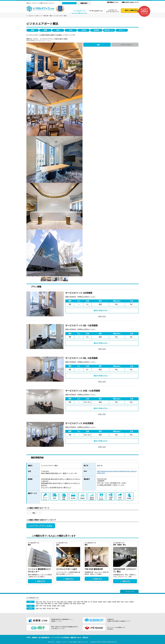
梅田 (37, 606)
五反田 (38, 604)
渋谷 (41, 602)
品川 (66, 602)
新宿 (37, 602)
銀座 (62, 602)
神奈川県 (46, 16)
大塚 (71, 604)
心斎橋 (63, 606)
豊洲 (86, 602)
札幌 (37, 608)
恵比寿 (95, 602)
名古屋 (49, 608)
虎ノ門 (54, 602)
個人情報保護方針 (44, 638)
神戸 (53, 608)
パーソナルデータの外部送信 (60, 638)
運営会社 (86, 638)
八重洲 (109, 602)
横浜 (51, 16)
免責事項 (35, 638)
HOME (29, 637)
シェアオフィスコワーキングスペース (112, 11)
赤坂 (58, 602)
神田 (46, 604)
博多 (57, 608)
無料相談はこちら (113, 2)
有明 (83, 604)
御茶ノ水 (51, 604)
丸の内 (49, 602)
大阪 (45, 606)
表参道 (100, 602)
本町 (58, 606)
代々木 (90, 602)
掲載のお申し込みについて (130, 2)
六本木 (126, 602)
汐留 (122, 602)
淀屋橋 (54, 606)
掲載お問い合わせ (76, 638)
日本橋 (114, 602)
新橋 (118, 602)
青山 (45, 602)
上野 (75, 602)
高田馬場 (66, 604)
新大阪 (49, 606)
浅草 (56, 604)
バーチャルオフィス (96, 11)
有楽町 (132, 602)
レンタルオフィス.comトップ (34, 16)
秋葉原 (70, 602)
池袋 (78, 602)
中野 (82, 602)
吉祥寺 (79, 604)
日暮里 (60, 604)
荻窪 (75, 604)
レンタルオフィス (79, 11)
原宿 (105, 602)
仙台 (41, 608)
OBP (41, 606)
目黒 (42, 604)
